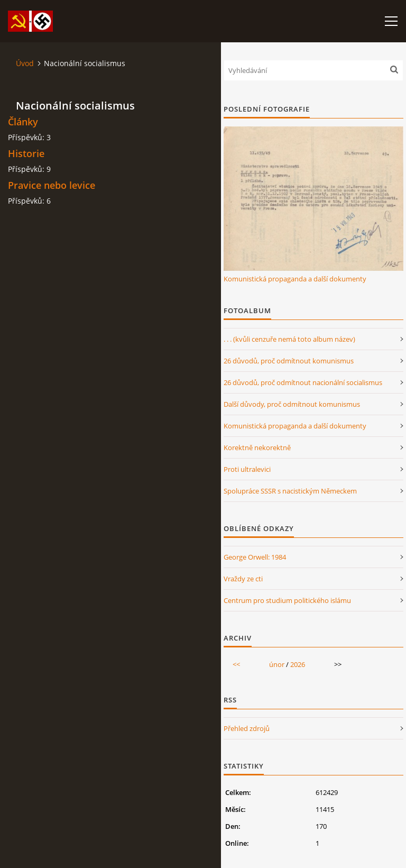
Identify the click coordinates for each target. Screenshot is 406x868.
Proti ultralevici (247, 469)
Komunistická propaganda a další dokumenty (295, 279)
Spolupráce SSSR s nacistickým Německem (290, 491)
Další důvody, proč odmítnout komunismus (292, 404)
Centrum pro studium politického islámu (287, 600)
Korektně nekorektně (257, 447)
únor (277, 664)
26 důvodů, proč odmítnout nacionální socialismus (303, 382)
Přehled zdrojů (247, 728)
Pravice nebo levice (52, 185)
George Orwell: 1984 (255, 557)
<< (236, 664)
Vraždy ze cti (243, 579)
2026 (298, 664)
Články (23, 122)
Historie (26, 153)
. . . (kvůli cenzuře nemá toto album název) (289, 339)
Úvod (25, 63)
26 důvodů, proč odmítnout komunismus (289, 361)
